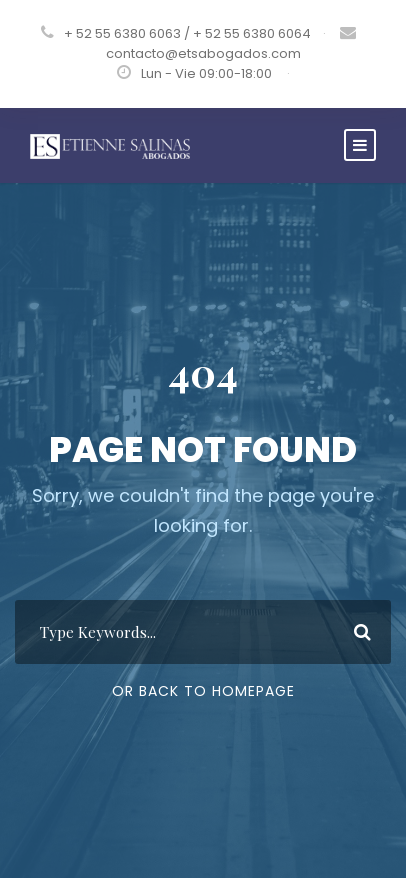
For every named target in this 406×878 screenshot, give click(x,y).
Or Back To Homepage (203, 691)
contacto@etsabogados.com (203, 53)
